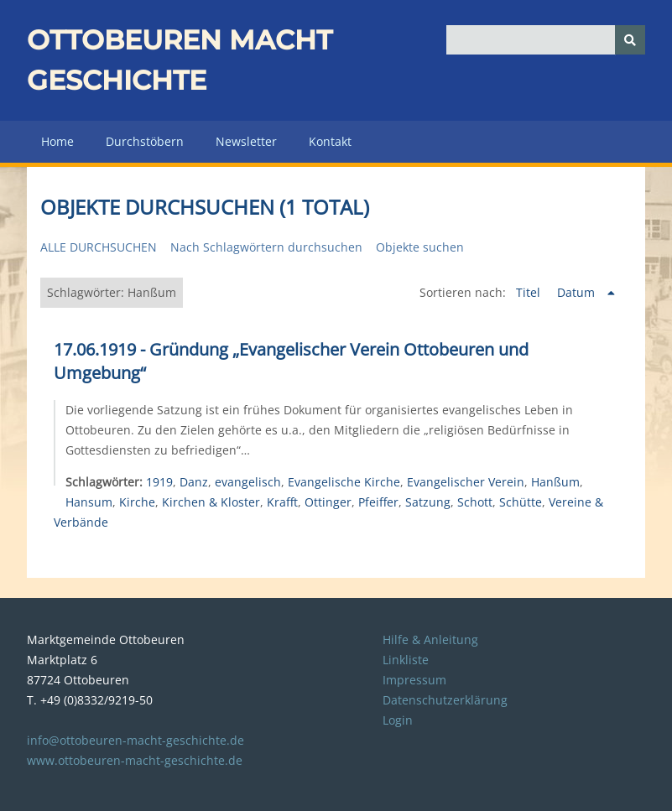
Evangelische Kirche (344, 482)
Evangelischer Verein (466, 482)
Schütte (521, 502)
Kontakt (330, 141)
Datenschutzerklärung (445, 700)
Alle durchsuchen (99, 247)
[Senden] (630, 40)
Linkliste (406, 660)
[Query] (546, 40)
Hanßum (555, 482)
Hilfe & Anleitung (430, 639)
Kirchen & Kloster (211, 502)
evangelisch (248, 482)
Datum (578, 292)
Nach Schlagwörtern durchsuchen (266, 247)
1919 (159, 482)
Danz (194, 482)
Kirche (137, 502)
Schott (475, 502)
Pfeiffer (378, 502)
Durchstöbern (145, 141)
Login (398, 720)
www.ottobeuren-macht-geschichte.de (135, 760)
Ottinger (328, 502)
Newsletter (246, 141)
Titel (530, 292)
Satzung (428, 502)
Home (57, 141)
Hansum (89, 502)
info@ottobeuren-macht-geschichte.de (135, 740)
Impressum (414, 680)
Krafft (282, 502)
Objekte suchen (420, 247)
